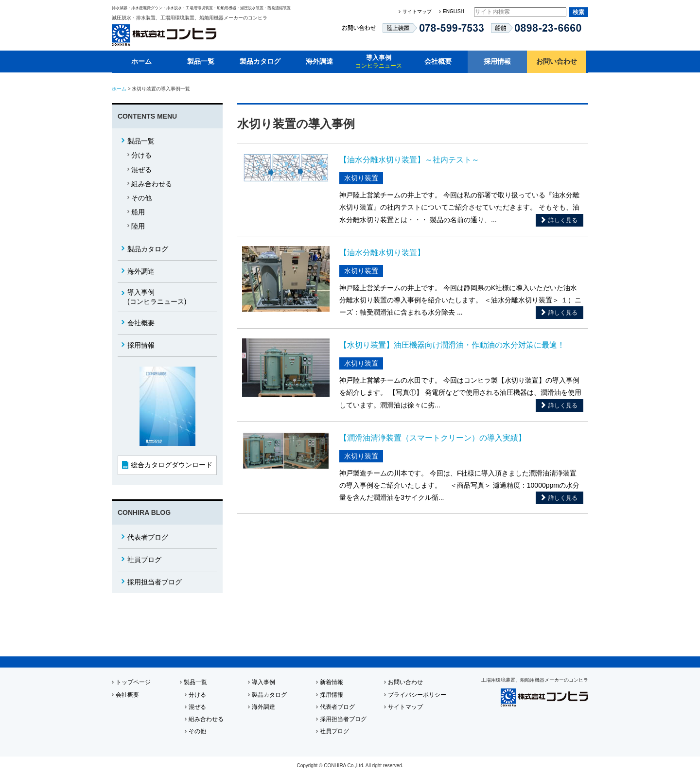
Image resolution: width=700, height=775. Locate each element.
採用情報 (497, 61)
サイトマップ (417, 11)
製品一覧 (201, 61)
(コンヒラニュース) (157, 297)
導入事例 (379, 62)
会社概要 (438, 61)
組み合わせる (152, 184)
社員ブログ (144, 560)
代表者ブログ (148, 537)
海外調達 (319, 61)
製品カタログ (260, 61)
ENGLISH (454, 11)
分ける (141, 155)
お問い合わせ (557, 61)
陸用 (138, 226)
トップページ (133, 682)
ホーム (141, 61)
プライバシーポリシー (417, 695)
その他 (141, 198)
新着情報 (332, 682)
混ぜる (141, 170)
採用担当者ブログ (155, 582)
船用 (138, 212)
